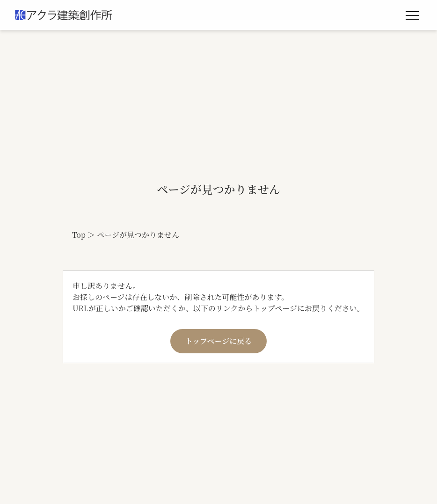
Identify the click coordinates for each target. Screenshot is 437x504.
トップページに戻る (219, 341)
